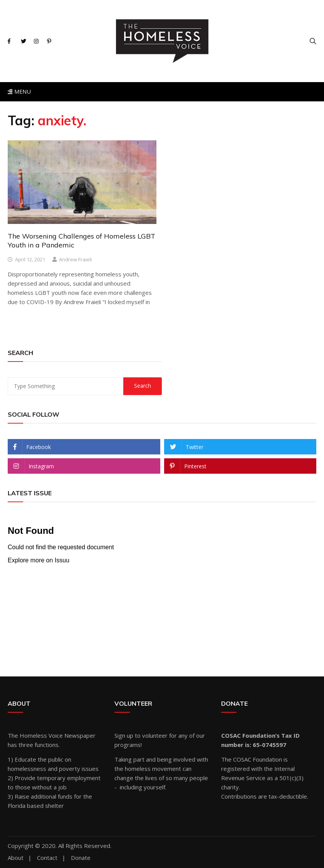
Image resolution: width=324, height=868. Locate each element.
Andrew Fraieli (76, 259)
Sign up (124, 735)
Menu (19, 92)
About (16, 858)
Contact (47, 858)
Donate (81, 858)
